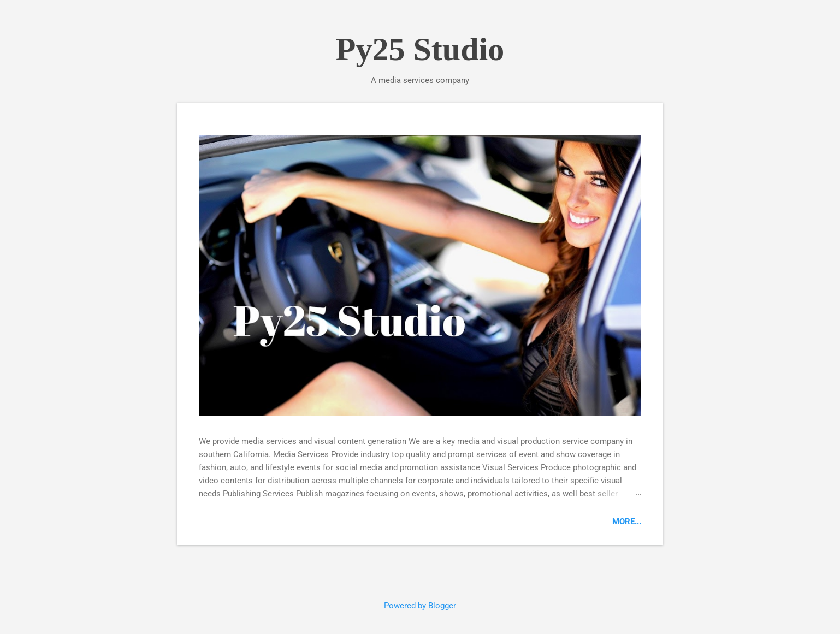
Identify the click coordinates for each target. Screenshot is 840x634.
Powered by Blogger (420, 606)
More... (627, 522)
